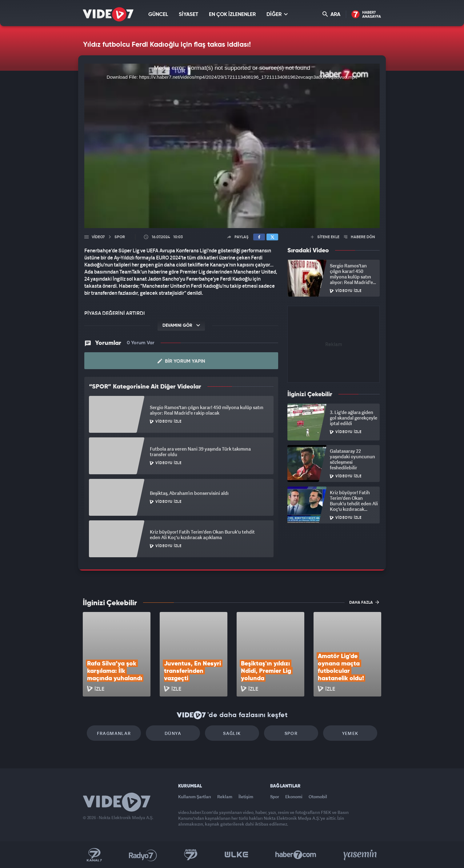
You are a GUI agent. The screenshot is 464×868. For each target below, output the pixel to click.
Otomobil (318, 797)
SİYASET (188, 15)
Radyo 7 (143, 855)
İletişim (246, 797)
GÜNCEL (158, 15)
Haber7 (296, 855)
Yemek (350, 733)
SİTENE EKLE (325, 237)
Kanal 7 (94, 855)
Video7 (98, 237)
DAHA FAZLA (364, 602)
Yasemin (361, 855)
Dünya (173, 733)
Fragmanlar (114, 733)
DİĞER (277, 14)
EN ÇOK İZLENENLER (232, 15)
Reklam (225, 797)
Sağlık (232, 733)
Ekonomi (294, 797)
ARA (331, 14)
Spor (291, 733)
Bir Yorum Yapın (181, 361)
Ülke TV (236, 855)
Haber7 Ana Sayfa (366, 15)
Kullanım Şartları (195, 797)
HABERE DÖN (360, 237)
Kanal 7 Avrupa (191, 855)
